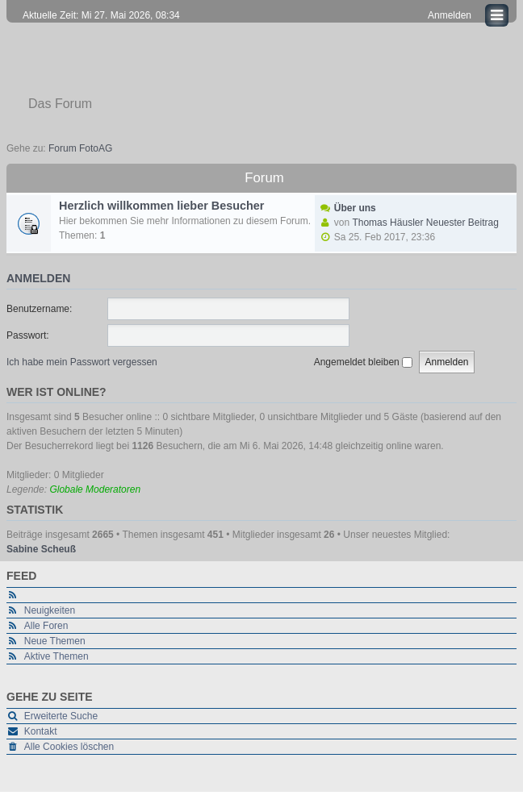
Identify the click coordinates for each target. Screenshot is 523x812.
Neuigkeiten (50, 610)
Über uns (355, 208)
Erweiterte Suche (61, 716)
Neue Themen (55, 641)
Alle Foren (46, 626)
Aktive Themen (56, 656)
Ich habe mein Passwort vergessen (82, 362)
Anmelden (38, 278)
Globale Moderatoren (95, 489)
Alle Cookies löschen (69, 747)
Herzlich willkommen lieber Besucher (161, 206)
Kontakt (41, 731)
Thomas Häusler (387, 223)
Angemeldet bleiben (363, 362)
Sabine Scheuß (41, 549)
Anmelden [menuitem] (450, 15)
